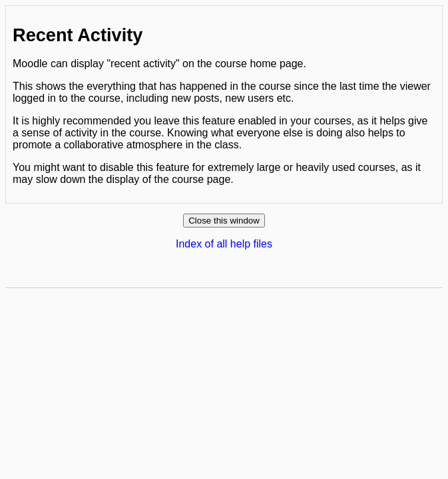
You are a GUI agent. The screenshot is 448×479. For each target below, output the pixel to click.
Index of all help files (224, 244)
